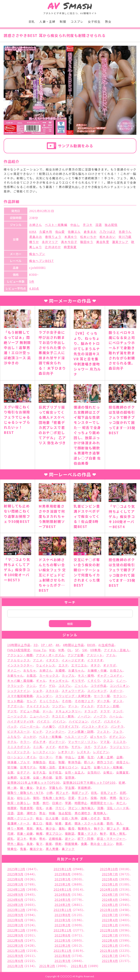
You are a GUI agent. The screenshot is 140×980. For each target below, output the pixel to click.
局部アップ (80, 793)
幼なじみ (23, 798)
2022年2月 (63, 945)
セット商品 (15, 701)
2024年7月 (110, 894)
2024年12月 (16, 889)
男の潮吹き (82, 813)
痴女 (39, 818)
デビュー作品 (30, 711)
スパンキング (97, 691)
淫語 (99, 225)
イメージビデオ (73, 660)
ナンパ (118, 711)
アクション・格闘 (20, 655)
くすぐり (94, 681)
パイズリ (43, 721)
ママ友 (105, 742)
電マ (39, 844)
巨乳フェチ (109, 793)
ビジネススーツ (18, 731)
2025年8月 (63, 874)
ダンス (118, 701)
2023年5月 (63, 920)
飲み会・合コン (102, 844)
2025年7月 (110, 874)
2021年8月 (63, 956)
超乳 (10, 839)
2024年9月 (15, 894)
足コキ (22, 839)
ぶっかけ (29, 737)
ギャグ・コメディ (110, 675)
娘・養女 (26, 788)
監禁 (106, 818)
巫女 (10, 798)
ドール (47, 711)
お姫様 (60, 670)
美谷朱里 (103, 242)
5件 (32, 281)
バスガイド (112, 721)
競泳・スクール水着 (89, 823)
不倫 (59, 757)
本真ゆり (71, 237)
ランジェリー (119, 747)
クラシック (15, 686)
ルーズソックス (18, 752)
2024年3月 (15, 905)
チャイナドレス (38, 706)
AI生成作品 (106, 645)
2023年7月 (110, 915)
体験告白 (39, 762)
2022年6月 (15, 940)
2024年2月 (63, 905)
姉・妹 (12, 788)
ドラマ (105, 711)
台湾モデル (28, 767)
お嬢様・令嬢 (97, 670)
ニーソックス (17, 716)
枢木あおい (108, 237)
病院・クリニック (20, 818)
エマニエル (79, 665)
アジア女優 (76, 655)
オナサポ (110, 665)
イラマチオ (95, 660)
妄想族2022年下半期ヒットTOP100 (89, 782)
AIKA (33, 232)
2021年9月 (15, 956)
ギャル (41, 681)
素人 (119, 823)
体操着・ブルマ (18, 762)
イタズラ (52, 660)
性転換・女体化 (54, 798)
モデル (76, 747)
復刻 (36, 798)
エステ (63, 665)
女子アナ (23, 772)
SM (85, 650)
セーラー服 (102, 696)
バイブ (96, 721)
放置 (36, 803)
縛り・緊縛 (15, 828)
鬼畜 (23, 849)
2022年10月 (109, 930)
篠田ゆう (87, 242)
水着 (49, 808)
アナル (111, 655)
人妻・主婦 (47, 21)
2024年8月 (63, 894)
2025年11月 (63, 869)
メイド (50, 747)
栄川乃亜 (125, 237)
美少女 (51, 828)
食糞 (84, 844)
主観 (81, 757)
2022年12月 (16, 930)
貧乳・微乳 (118, 833)
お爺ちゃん (15, 675)
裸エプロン (54, 833)
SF (77, 650)
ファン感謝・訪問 (81, 731)
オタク (95, 665)
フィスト (103, 731)
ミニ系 (38, 747)
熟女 (108, 21)
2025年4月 (110, 879)
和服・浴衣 (47, 767)
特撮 (52, 813)
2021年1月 (79, 966)
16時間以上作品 (19, 645)
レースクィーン (44, 752)
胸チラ (99, 828)
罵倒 (30, 828)
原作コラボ (105, 762)
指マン (124, 798)
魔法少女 (36, 849)
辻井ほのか (53, 247)
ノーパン (84, 716)
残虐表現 (26, 808)
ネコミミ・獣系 (63, 716)
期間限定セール (102, 803)
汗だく (60, 808)
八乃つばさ (108, 232)
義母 (71, 828)
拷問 (113, 798)
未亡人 (121, 803)
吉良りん (125, 232)
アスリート (95, 655)
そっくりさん (49, 701)
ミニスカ (119, 742)
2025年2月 (63, 884)
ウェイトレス (46, 665)
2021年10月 (109, 951)
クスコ (108, 681)
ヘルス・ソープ (76, 737)
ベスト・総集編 (56, 225)
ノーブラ (100, 716)
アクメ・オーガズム (50, 655)
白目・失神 (70, 818)
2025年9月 (15, 874)
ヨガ (87, 747)
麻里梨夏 (70, 247)
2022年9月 (15, 935)
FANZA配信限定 (19, 650)
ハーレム (116, 716)
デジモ (12, 711)
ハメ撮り (49, 726)
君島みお (36, 237)
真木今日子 (69, 242)
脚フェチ (113, 828)
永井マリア (50, 242)
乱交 (91, 757)
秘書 (58, 823)
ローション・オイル (22, 757)
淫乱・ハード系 (118, 808)
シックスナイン (18, 691)
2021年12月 (16, 951)
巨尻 (123, 793)
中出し (75, 225)
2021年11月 (63, 951)
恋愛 (71, 798)
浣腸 (100, 808)
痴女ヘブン (37, 254)
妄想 (59, 777)
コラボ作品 (99, 686)
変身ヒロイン (68, 767)
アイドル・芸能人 (117, 650)
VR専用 (95, 650)
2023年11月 (63, 910)
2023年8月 (63, 915)
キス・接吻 (86, 675)
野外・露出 (15, 844)
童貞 (68, 823)
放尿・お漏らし (19, 803)
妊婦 (122, 782)
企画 (120, 757)
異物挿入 (100, 813)
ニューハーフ (39, 716)
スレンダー (44, 696)
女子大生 (39, 772)
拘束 (103, 798)
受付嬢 (12, 767)
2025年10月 (109, 869)
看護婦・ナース (18, 823)
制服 (63, 21)
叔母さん (123, 762)
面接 (49, 844)
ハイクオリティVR (20, 721)
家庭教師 (84, 788)
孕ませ (41, 788)
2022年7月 (110, 935)
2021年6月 (15, 961)
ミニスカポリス (19, 747)
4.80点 (34, 288)
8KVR (91, 645)
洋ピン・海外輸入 (81, 808)
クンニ (31, 686)
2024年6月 (15, 900)
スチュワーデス (73, 691)
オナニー (14, 670)
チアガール (15, 706)
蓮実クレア (120, 242)
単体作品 (74, 762)
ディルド (87, 706)
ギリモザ (78, 681)
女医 (10, 772)
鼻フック (68, 849)
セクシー (120, 696)
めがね (63, 747)
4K (58, 645)
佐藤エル (74, 232)
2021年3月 (15, 966)
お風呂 (31, 675)
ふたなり (14, 737)
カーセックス (49, 675)
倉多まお (90, 232)
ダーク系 (103, 701)
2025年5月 (63, 879)
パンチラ (117, 726)
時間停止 (81, 803)
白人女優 (52, 818)
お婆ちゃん (76, 670)
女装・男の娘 (43, 777)
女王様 (25, 777)
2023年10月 (109, 910)
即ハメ (89, 762)
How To (40, 650)
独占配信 (111, 225)
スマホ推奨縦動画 (20, 696)
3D (36, 645)
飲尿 (119, 844)
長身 (30, 844)
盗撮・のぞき (91, 818)
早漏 (68, 803)
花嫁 (10, 833)
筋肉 (110, 823)
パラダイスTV (68, 726)
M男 (61, 650)
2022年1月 (110, 945)
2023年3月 (15, 925)
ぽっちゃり (98, 737)
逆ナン (70, 839)
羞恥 (62, 828)
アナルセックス (19, 660)
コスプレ (77, 21)
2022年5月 (63, 940)
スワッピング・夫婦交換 (73, 696)
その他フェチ (84, 701)
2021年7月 (110, 956)
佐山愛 (60, 232)
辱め (42, 839)
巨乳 (32, 21)
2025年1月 (110, 884)
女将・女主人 (75, 772)
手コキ (88, 225)
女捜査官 (122, 772)
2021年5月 (63, 961)
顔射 (58, 844)
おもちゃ (30, 670)
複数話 (70, 833)
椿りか (34, 242)
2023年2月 (63, 925)
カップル (68, 675)
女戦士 (108, 772)
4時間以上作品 (73, 645)
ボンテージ (57, 742)
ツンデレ (59, 706)
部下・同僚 (85, 839)
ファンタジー (55, 731)
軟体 (33, 839)
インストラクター (20, 665)
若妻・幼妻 (25, 833)
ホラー (25, 742)
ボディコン (117, 737)
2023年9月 (15, 915)
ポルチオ (39, 742)
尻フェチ (62, 793)
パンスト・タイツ (95, 726)
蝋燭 (39, 833)
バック (12, 726)
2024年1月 (110, 905)
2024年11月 (63, 889)
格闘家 (12, 808)
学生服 (70, 788)
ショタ (38, 691)
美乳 (39, 828)
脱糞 (126, 828)
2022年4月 (110, 940)
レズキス (83, 752)
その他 (67, 701)
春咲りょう (53, 237)
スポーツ (116, 691)
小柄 (49, 793)
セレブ (31, 701)
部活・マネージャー (111, 839)
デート (73, 706)
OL (70, 650)
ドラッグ (91, 711)
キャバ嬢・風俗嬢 (20, 681)
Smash (70, 6)
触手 (103, 833)
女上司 (86, 767)
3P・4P (47, 645)
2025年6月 (15, 879)
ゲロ (52, 686)
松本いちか (88, 237)
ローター (46, 757)
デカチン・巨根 (108, 706)
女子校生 (94, 21)
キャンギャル (59, 681)
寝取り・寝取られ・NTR (25, 793)
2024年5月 (63, 900)
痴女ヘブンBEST (41, 261)
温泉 (20, 813)
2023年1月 (110, 925)
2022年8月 (63, 935)
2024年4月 (110, 900)
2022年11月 (63, 930)
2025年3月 (15, 884)
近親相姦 (55, 839)
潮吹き (31, 813)
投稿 (94, 798)
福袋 (49, 823)
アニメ (38, 660)
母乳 (39, 808)
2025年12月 (16, 869)
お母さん (116, 670)
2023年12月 (16, 910)
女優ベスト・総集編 (108, 767)
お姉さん (36, 225)
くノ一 (121, 681)
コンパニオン (119, 686)
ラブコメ (100, 747)
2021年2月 (47, 966)
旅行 (46, 803)
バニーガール (30, 726)
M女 (52, 650)
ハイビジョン (78, 721)
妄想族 (70, 777)
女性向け (94, 772)
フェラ (118, 731)
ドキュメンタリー (68, 711)
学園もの (55, 788)
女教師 (12, 777)
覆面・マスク (87, 833)
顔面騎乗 (71, 844)
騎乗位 (12, 849)
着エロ (38, 823)
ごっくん (81, 686)
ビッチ (38, 731)
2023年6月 (15, 920)
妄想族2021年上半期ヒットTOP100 (34, 782)
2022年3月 (15, 945)
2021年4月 (110, 961)
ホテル (12, 742)
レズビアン (101, 752)
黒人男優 (52, 849)
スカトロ (52, 691)
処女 (52, 762)
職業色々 (84, 828)
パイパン (59, 721)
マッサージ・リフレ (82, 742)
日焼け (57, 803)
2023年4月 (110, 920)
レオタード (66, 752)
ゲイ (42, 686)
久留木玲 (46, 232)
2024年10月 (109, 889)
